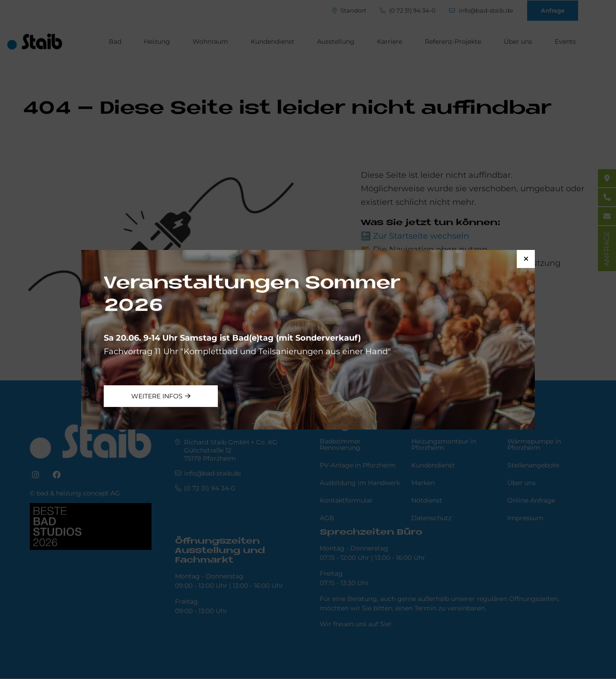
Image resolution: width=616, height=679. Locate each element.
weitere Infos (157, 396)
